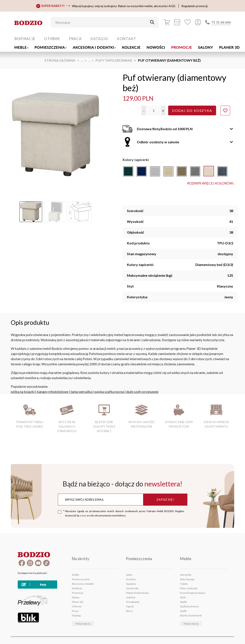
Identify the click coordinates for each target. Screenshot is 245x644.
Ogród (130, 606)
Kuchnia (131, 579)
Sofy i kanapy (187, 579)
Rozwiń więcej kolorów (211, 183)
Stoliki (183, 602)
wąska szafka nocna (109, 392)
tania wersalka (81, 392)
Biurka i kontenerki (191, 615)
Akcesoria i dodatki (94, 47)
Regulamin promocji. (195, 6)
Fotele (184, 584)
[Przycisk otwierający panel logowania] (198, 22)
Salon (129, 575)
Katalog (99, 39)
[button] (144, 110)
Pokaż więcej (83, 624)
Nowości (156, 47)
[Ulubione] (188, 22)
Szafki (183, 611)
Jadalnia (131, 597)
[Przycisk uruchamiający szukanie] (152, 22)
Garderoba (132, 588)
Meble (21, 47)
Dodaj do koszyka (192, 110)
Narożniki (186, 575)
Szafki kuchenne (189, 606)
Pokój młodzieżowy (137, 593)
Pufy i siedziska (189, 588)
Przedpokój (133, 602)
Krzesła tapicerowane (193, 593)
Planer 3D (229, 47)
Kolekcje (131, 47)
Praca (75, 39)
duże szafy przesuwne (142, 392)
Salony (205, 47)
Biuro (129, 611)
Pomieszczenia (51, 47)
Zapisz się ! (165, 499)
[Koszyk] (167, 22)
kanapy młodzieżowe (53, 392)
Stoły (183, 597)
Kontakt (126, 39)
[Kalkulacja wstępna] (177, 22)
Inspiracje (25, 39)
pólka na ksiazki (23, 392)
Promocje (182, 47)
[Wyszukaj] (102, 22)
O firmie (52, 39)
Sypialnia (131, 584)
